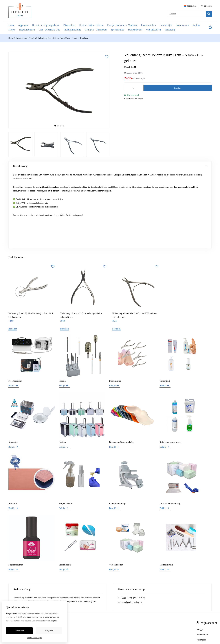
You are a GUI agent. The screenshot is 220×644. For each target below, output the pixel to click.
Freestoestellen (148, 25)
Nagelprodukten (16, 487)
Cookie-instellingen (34, 638)
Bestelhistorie (202, 557)
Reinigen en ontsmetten (170, 365)
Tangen (33, 38)
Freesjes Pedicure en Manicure (122, 25)
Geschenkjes (166, 25)
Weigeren (49, 631)
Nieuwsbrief (202, 568)
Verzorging (170, 30)
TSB (215, 581)
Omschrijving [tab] (110, 166)
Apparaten (23, 25)
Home (11, 25)
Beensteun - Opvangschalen (46, 25)
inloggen (206, 6)
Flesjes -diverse (66, 426)
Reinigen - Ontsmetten (96, 30)
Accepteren (19, 631)
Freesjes (63, 303)
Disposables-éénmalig (170, 426)
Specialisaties (117, 30)
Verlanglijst (201, 562)
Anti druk (13, 426)
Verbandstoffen (153, 30)
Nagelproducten (27, 30)
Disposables (69, 25)
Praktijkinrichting (72, 30)
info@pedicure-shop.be (132, 525)
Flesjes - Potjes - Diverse (91, 25)
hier (56, 621)
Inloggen (200, 552)
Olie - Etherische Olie (49, 30)
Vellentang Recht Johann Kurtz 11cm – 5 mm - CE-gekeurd (63, 38)
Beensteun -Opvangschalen (122, 365)
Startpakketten (135, 30)
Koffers (196, 25)
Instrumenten (182, 25)
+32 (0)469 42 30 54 (136, 520)
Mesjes (12, 30)
